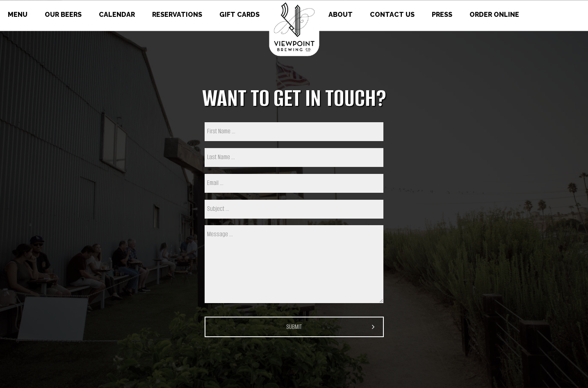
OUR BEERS (64, 15)
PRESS (443, 15)
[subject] (294, 209)
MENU (18, 15)
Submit (294, 327)
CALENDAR (118, 15)
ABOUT (341, 15)
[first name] (294, 132)
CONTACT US (393, 15)
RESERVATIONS (178, 15)
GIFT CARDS (239, 15)
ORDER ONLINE (494, 15)
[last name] (294, 157)
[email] (294, 183)
